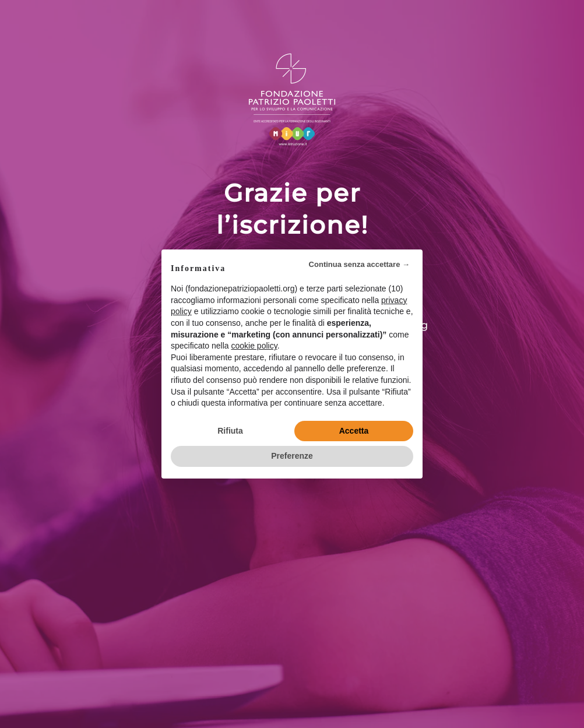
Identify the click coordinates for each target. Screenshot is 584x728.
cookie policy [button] (254, 346)
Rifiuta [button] (230, 431)
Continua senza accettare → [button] (359, 264)
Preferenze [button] (292, 456)
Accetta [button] (354, 431)
